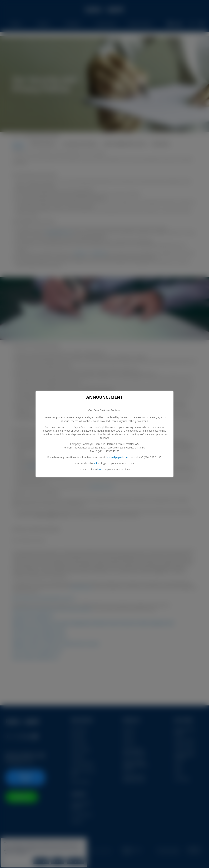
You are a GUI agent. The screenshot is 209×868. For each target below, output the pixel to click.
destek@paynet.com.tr (118, 457)
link (96, 463)
